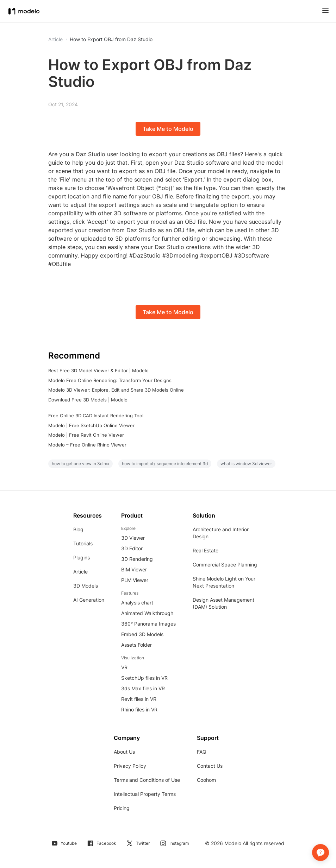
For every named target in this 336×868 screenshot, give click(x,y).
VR (124, 667)
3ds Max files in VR (143, 688)
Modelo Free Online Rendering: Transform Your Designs (110, 380)
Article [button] (55, 39)
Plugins (82, 557)
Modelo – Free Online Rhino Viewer (87, 445)
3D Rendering (137, 559)
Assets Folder (136, 645)
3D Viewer (133, 538)
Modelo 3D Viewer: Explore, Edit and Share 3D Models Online (116, 390)
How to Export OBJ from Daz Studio (111, 39)
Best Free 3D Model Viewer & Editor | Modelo (98, 370)
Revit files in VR (139, 699)
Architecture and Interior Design (221, 533)
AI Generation (89, 600)
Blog (78, 529)
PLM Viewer (135, 580)
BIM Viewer (134, 569)
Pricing (122, 808)
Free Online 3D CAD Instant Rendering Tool (96, 416)
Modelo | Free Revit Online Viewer (86, 435)
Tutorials (83, 543)
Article (80, 572)
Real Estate (206, 550)
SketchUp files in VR (144, 678)
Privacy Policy (130, 766)
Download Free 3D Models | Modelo (88, 400)
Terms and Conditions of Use (147, 780)
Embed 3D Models (142, 634)
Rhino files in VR (139, 709)
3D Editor (132, 548)
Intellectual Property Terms (145, 794)
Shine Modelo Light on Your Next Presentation (224, 582)
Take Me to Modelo (168, 129)
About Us (124, 752)
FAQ (202, 752)
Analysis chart (137, 603)
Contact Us (210, 766)
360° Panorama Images (148, 624)
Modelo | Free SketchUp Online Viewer (91, 425)
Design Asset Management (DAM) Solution (223, 603)
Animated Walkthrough (147, 613)
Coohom (206, 780)
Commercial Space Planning (225, 565)
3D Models (86, 586)
